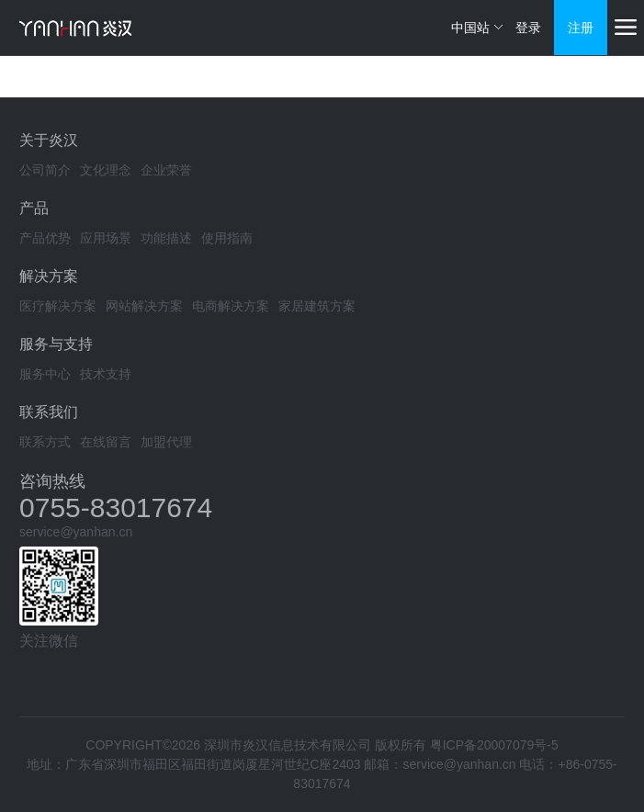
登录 (528, 28)
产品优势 (45, 238)
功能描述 (166, 238)
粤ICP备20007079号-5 (494, 745)
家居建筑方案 (317, 306)
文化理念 (106, 170)
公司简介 (45, 170)
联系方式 (45, 442)
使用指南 (227, 238)
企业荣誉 (166, 170)
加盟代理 (166, 442)
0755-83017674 (116, 507)
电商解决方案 (231, 306)
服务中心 (45, 374)
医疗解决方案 (58, 306)
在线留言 (106, 442)
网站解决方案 (144, 306)
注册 (581, 28)
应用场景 (106, 238)
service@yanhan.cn (76, 532)
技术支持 (106, 374)
